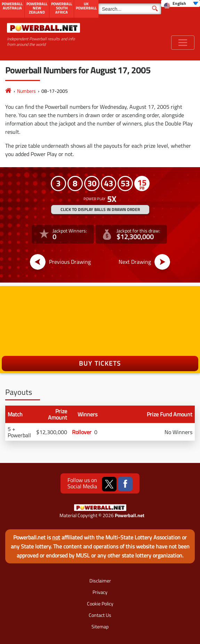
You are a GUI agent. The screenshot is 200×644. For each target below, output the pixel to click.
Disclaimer (100, 581)
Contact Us (100, 615)
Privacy (100, 592)
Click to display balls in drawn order (100, 209)
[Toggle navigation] (183, 43)
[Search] (130, 9)
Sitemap (100, 626)
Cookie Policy (100, 604)
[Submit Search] (155, 8)
